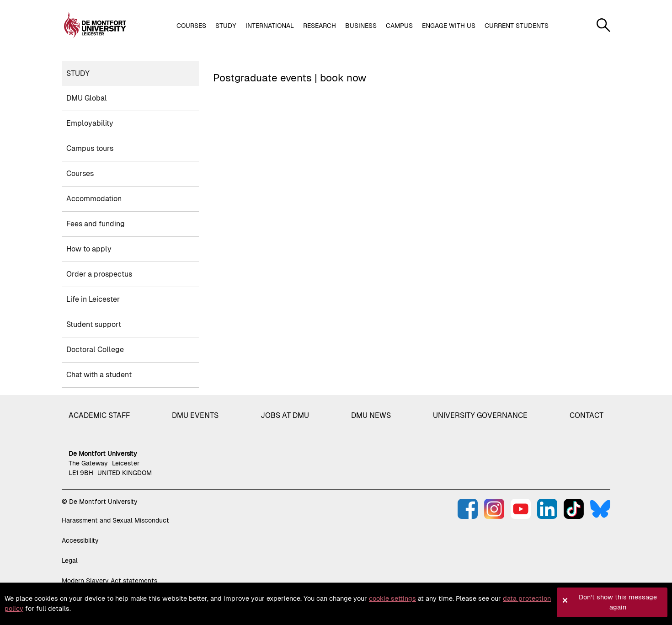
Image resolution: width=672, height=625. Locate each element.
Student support (94, 324)
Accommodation (94, 199)
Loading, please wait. (409, 129)
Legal (70, 561)
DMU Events (195, 415)
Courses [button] (191, 26)
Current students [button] (517, 26)
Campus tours (90, 148)
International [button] (270, 26)
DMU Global (87, 98)
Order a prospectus (99, 274)
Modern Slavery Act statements (109, 581)
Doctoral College (95, 350)
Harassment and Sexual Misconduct (115, 520)
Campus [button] (399, 26)
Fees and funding (96, 224)
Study (78, 73)
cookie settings (392, 598)
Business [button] (361, 26)
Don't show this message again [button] (618, 602)
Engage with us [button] (449, 26)
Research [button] (320, 26)
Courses (80, 174)
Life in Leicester (93, 299)
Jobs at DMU (285, 415)
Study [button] (226, 26)
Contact (587, 415)
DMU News (371, 415)
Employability (90, 123)
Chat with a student (99, 375)
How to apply (89, 249)
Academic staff (99, 415)
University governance (480, 415)
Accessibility (80, 540)
